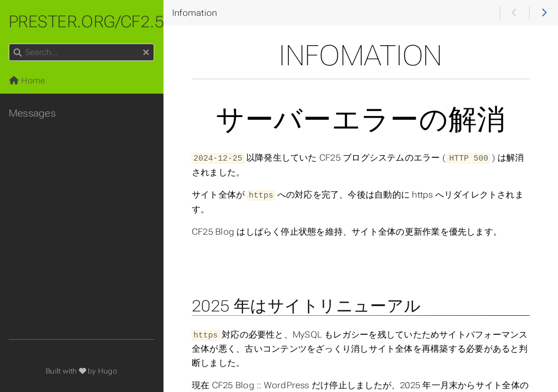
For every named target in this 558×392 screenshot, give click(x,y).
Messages (32, 113)
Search (10, 44)
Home (27, 81)
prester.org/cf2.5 (86, 22)
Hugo (108, 371)
